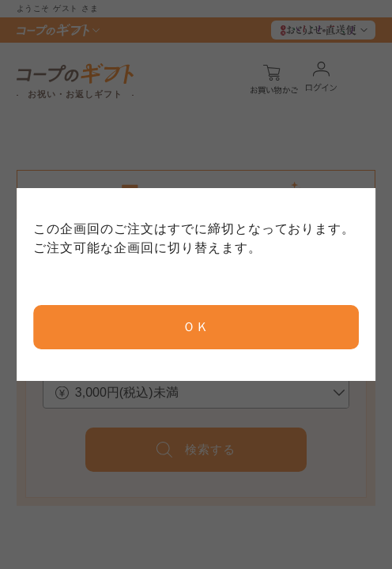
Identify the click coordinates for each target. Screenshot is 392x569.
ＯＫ (196, 327)
